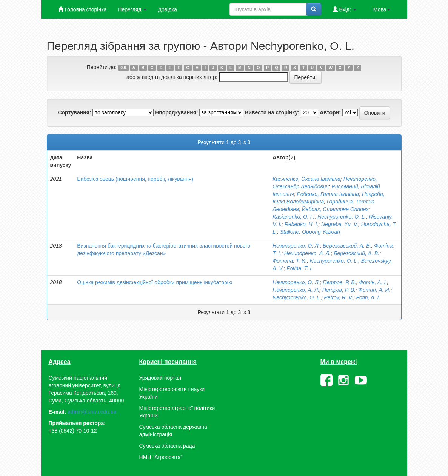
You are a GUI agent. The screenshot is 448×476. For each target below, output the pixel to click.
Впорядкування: (176, 112)
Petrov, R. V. (338, 297)
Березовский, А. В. (356, 253)
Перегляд (132, 9)
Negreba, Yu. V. (340, 224)
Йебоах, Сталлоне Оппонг (335, 209)
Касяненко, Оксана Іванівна (306, 179)
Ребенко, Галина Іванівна (328, 194)
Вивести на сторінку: (272, 112)
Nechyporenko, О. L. (342, 217)
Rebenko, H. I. (302, 224)
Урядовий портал (160, 378)
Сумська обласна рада (167, 446)
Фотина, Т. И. (290, 261)
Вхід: (344, 9)
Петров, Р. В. (339, 282)
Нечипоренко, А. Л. (308, 253)
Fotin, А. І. (368, 297)
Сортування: (74, 112)
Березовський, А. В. (347, 246)
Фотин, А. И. (375, 290)
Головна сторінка (82, 9)
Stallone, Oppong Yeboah (310, 232)
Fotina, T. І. (300, 268)
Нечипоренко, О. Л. (296, 246)
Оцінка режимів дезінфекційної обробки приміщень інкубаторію (155, 282)
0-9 (123, 68)
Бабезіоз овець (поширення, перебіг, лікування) (135, 179)
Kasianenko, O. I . (293, 217)
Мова (382, 9)
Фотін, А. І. (373, 282)
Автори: (330, 112)
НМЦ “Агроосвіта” (161, 457)
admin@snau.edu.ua (92, 412)
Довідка (167, 9)
